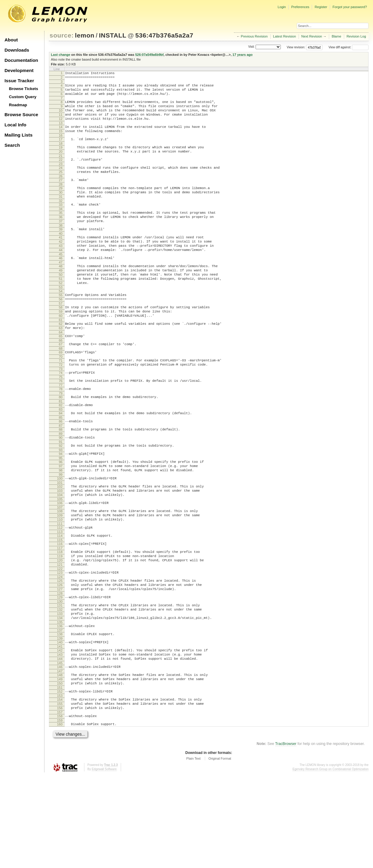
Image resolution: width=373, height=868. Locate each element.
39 (61, 253)
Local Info (15, 125)
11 (61, 122)
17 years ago (243, 55)
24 (61, 182)
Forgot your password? (350, 7)
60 (61, 353)
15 (61, 141)
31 (61, 215)
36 (61, 239)
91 (61, 494)
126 (60, 657)
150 (60, 770)
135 (60, 701)
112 (60, 592)
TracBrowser (286, 836)
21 (61, 169)
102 (60, 544)
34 (61, 230)
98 (61, 526)
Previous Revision (254, 36)
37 (61, 244)
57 (61, 339)
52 (61, 315)
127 (60, 662)
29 (61, 205)
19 (61, 159)
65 (61, 376)
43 (61, 272)
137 (60, 710)
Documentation (21, 60)
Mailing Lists (18, 135)
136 (60, 704)
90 (61, 489)
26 (61, 192)
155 (60, 793)
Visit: (251, 47)
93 (61, 503)
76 (61, 426)
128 (60, 667)
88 (61, 480)
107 (60, 568)
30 (61, 210)
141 (60, 728)
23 (61, 178)
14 (61, 136)
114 (60, 601)
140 (60, 722)
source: (62, 35)
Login (282, 7)
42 (61, 267)
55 (61, 328)
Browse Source (21, 115)
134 (60, 695)
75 (61, 422)
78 (61, 435)
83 (61, 458)
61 (61, 358)
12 (61, 127)
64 (61, 372)
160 (60, 816)
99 (61, 531)
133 (60, 690)
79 (61, 440)
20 (61, 164)
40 (61, 258)
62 (61, 362)
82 (61, 453)
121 (60, 634)
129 (60, 671)
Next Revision (312, 36)
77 (61, 431)
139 (60, 719)
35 (61, 234)
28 (61, 201)
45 (61, 282)
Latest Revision (285, 36)
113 (60, 597)
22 (61, 173)
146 (60, 751)
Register (321, 7)
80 (61, 444)
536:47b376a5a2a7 (164, 35)
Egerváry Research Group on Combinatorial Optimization (331, 862)
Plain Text (193, 851)
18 (61, 155)
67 (61, 385)
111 (60, 588)
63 (61, 367)
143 (60, 737)
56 (61, 333)
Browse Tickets (24, 89)
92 (61, 498)
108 (60, 572)
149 (60, 765)
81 (61, 449)
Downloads (17, 50)
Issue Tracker (19, 81)
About (11, 40)
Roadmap (18, 105)
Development (19, 70)
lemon (85, 35)
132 (60, 685)
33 (61, 225)
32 (61, 221)
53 (61, 321)
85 (61, 467)
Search (12, 145)
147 (60, 756)
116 (60, 610)
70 (61, 399)
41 (61, 262)
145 (60, 747)
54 (61, 324)
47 (61, 291)
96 (61, 516)
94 (61, 507)
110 (60, 583)
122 (60, 639)
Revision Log (356, 36)
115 (60, 606)
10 (61, 117)
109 (60, 577)
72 (61, 408)
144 (60, 742)
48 (61, 295)
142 (60, 731)
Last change (61, 55)
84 (61, 462)
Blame (336, 36)
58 (61, 342)
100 (60, 535)
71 (61, 403)
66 (61, 381)
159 (60, 812)
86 (61, 471)
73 (61, 413)
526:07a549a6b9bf (149, 55)
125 (60, 652)
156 (60, 798)
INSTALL (113, 35)
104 (60, 554)
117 (60, 615)
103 (60, 549)
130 (60, 676)
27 (61, 196)
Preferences (300, 7)
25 (61, 187)
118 (60, 619)
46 (61, 286)
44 (61, 277)
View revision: (296, 47)
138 (60, 713)
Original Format (220, 851)
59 (61, 348)
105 (60, 559)
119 (60, 624)
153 (60, 784)
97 (61, 521)
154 (60, 788)
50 (61, 305)
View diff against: (349, 47)
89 (61, 485)
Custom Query (23, 97)
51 (61, 310)
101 (60, 540)
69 (61, 394)
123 (60, 643)
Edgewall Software (104, 862)
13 (61, 132)
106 (60, 563)
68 (61, 390)
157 (60, 803)
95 (61, 512)
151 (60, 775)
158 (60, 807)
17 (61, 150)
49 (61, 300)
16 (61, 146)
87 (61, 476)
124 (60, 648)
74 (61, 417)
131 (60, 680)
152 (60, 779)
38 (61, 249)
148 (60, 760)
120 (60, 629)
